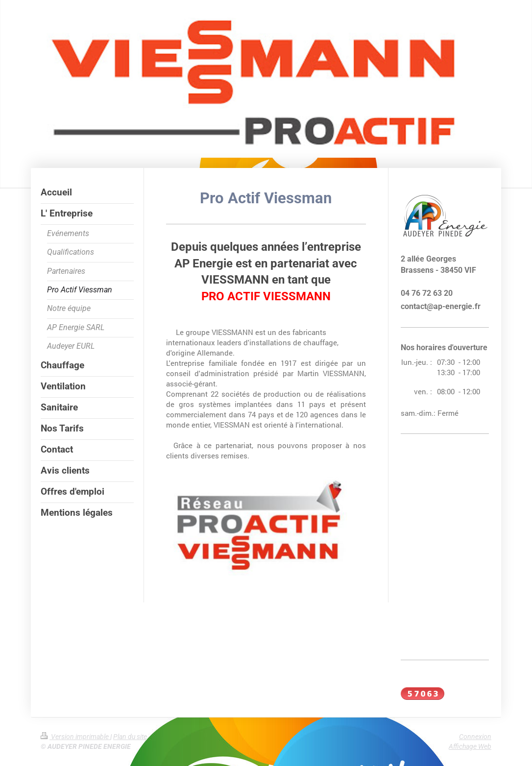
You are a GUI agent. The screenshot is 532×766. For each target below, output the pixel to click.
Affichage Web (470, 746)
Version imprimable (75, 737)
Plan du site (130, 737)
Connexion (475, 737)
